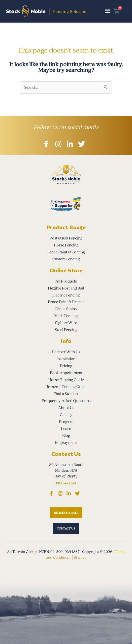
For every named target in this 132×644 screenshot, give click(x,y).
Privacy (80, 557)
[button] (107, 11)
